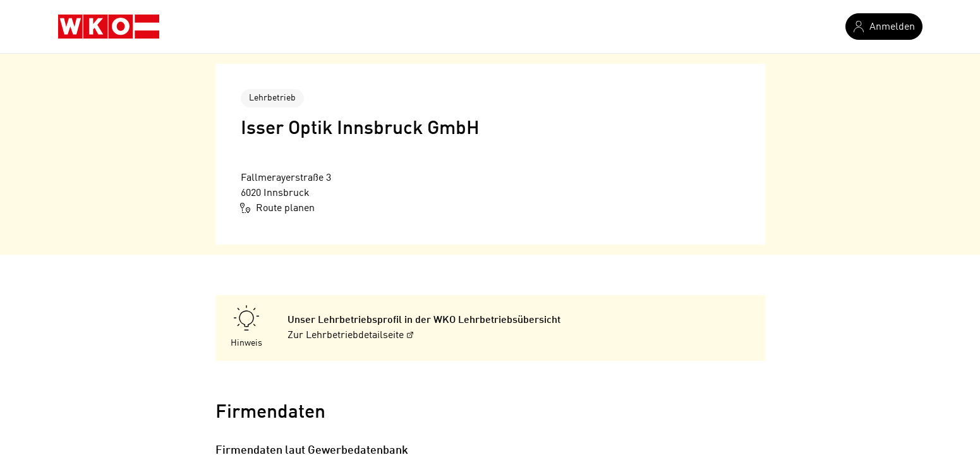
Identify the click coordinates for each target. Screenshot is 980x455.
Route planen (278, 208)
